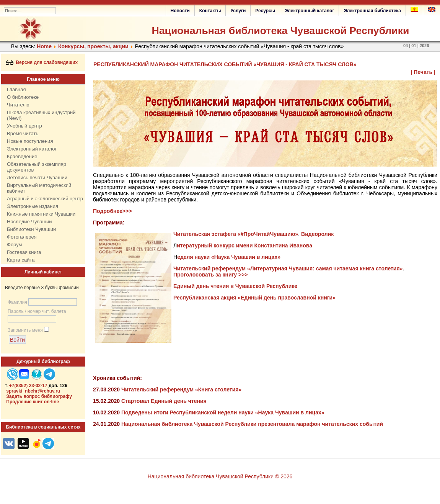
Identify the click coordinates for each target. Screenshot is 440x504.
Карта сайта (21, 260)
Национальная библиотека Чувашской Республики (280, 31)
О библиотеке (23, 97)
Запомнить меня (25, 330)
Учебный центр (24, 126)
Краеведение (22, 156)
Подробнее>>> (112, 211)
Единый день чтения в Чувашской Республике (235, 286)
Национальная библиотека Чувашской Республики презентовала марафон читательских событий (252, 424)
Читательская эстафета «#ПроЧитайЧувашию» (236, 234)
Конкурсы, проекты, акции (93, 46)
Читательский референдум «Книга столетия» (181, 389)
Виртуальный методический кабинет (39, 188)
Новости (180, 11)
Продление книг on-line (33, 402)
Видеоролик (317, 234)
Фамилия (17, 302)
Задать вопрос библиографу (39, 396)
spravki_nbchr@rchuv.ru (33, 391)
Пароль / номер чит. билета (37, 311)
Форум (15, 245)
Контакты (210, 11)
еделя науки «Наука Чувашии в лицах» (229, 257)
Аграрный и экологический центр (45, 199)
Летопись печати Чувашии (37, 178)
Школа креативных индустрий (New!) (41, 115)
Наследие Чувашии (29, 222)
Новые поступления (30, 141)
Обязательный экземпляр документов (37, 167)
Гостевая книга (24, 252)
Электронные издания (33, 206)
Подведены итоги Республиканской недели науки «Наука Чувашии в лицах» (223, 412)
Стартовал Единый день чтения (164, 401)
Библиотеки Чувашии (31, 229)
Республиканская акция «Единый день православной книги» (254, 298)
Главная (16, 89)
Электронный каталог (309, 11)
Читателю (18, 105)
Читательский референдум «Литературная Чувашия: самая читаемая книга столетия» (288, 268)
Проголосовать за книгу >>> (211, 275)
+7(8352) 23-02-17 (28, 386)
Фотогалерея (22, 237)
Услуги (238, 11)
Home (44, 46)
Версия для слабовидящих (42, 62)
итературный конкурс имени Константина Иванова (244, 245)
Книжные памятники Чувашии (41, 214)
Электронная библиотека (372, 11)
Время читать (23, 133)
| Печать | (423, 72)
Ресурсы (265, 11)
